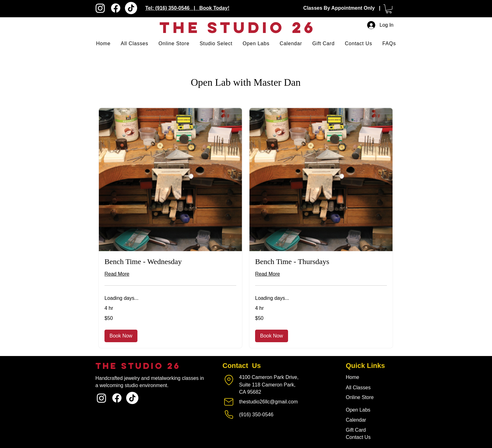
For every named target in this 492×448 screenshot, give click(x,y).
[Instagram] (100, 8)
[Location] (229, 380)
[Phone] (229, 415)
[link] (170, 262)
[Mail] (229, 402)
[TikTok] (131, 8)
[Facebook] (116, 8)
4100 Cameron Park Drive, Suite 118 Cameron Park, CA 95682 (269, 385)
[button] (389, 9)
